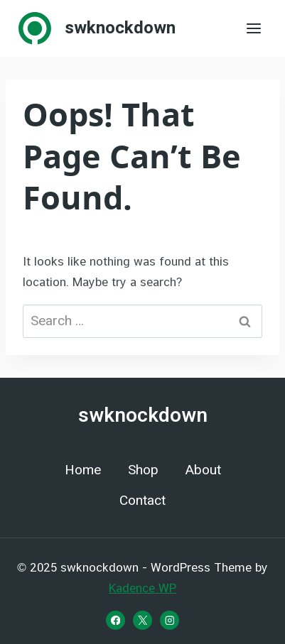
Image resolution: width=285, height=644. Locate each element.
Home (83, 470)
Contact (142, 501)
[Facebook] (115, 620)
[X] (142, 620)
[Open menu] (253, 28)
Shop (143, 470)
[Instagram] (170, 620)
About (203, 470)
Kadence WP (142, 588)
